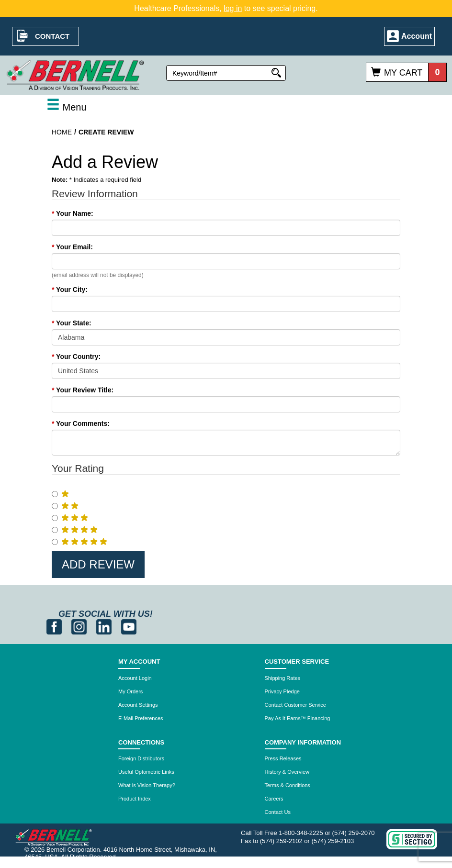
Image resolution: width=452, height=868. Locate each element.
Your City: (70, 289)
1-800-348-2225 (301, 833)
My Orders (130, 691)
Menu (67, 107)
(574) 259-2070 (354, 833)
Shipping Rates (283, 678)
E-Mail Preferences (141, 718)
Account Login (135, 678)
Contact (52, 36)
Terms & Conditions (288, 785)
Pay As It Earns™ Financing (298, 718)
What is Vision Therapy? (147, 785)
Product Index (135, 799)
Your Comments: (81, 423)
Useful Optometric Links (146, 772)
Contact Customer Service (295, 705)
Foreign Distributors (141, 758)
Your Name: (73, 213)
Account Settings (138, 705)
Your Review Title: (83, 390)
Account (417, 36)
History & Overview (287, 772)
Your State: (72, 323)
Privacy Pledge (282, 691)
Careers (274, 799)
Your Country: (76, 356)
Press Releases (283, 758)
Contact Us (278, 812)
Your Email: (72, 247)
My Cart (403, 73)
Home (62, 132)
